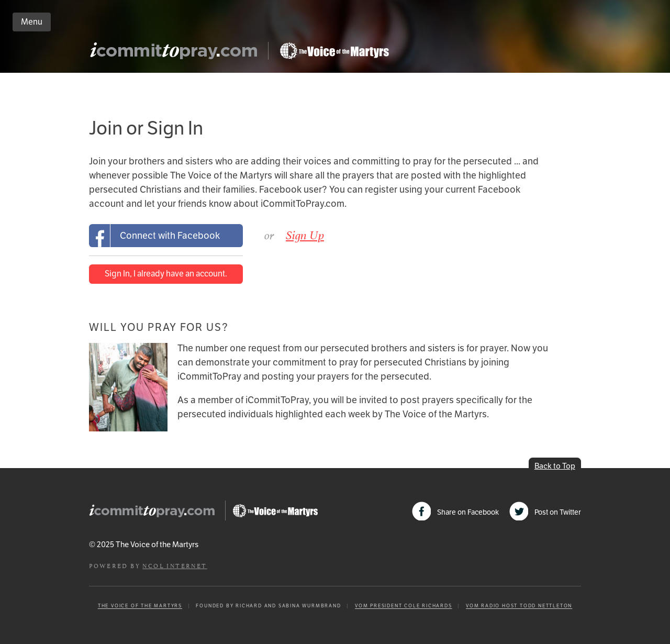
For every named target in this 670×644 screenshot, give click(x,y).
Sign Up (305, 235)
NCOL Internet (175, 565)
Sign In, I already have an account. (166, 274)
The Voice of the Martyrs (140, 606)
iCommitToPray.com (177, 54)
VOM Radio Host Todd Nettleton (519, 606)
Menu (32, 22)
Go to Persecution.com (334, 51)
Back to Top (555, 466)
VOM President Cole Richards (404, 606)
